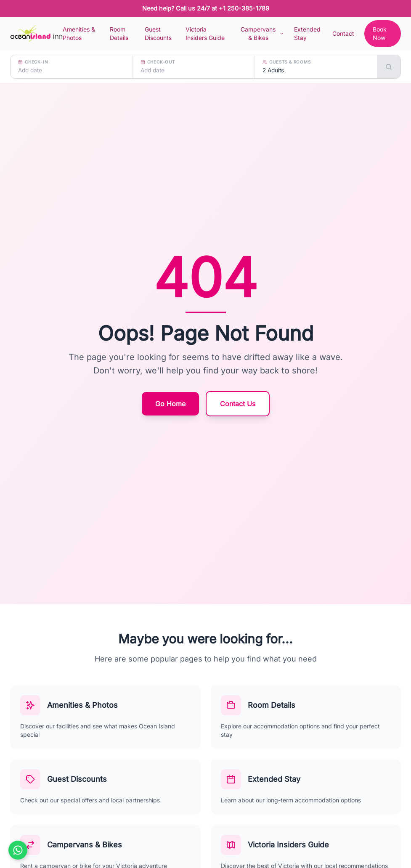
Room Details (119, 33)
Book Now (380, 33)
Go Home (170, 404)
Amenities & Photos (79, 33)
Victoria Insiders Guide (205, 33)
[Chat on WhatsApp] (18, 850)
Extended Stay (307, 33)
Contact (343, 33)
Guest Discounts (158, 33)
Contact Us (238, 404)
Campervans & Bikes (262, 33)
